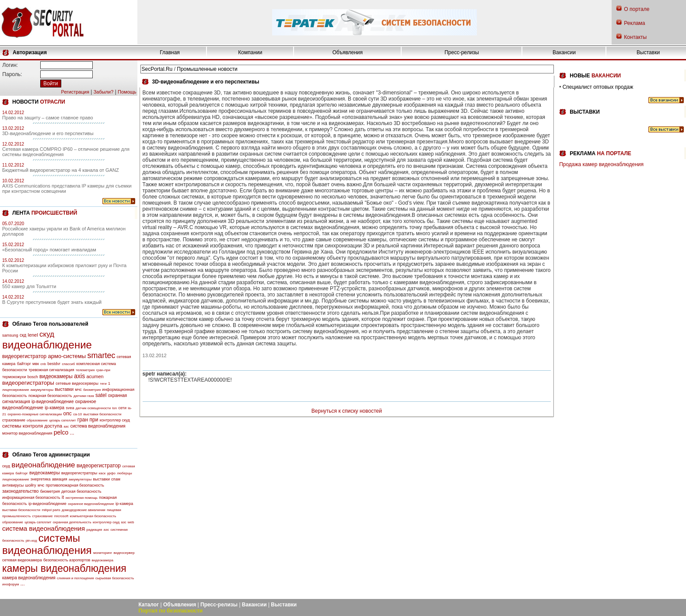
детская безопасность (81, 491)
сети (122, 408)
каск (102, 473)
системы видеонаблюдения (47, 544)
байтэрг (24, 364)
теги (103, 384)
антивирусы (13, 485)
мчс (78, 390)
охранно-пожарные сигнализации (35, 414)
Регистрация (75, 92)
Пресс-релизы (462, 52)
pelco (61, 432)
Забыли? (104, 92)
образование (37, 420)
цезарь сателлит (62, 420)
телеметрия (85, 370)
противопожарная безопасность (75, 485)
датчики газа (84, 396)
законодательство (20, 491)
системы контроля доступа (32, 426)
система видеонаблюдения (98, 426)
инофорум (10, 584)
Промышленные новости (207, 69)
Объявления (348, 52)
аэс (107, 530)
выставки (64, 389)
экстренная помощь (81, 498)
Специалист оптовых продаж (598, 87)
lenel (33, 335)
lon (115, 408)
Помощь (127, 92)
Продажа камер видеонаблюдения (601, 164)
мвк (36, 364)
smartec (101, 355)
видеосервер (124, 553)
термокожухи (14, 377)
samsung (10, 335)
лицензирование (16, 390)
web (131, 522)
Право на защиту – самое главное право (48, 118)
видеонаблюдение (47, 345)
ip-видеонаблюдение (53, 402)
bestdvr (54, 364)
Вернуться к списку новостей (347, 411)
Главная (170, 52)
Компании (250, 52)
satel (101, 395)
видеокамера (103, 560)
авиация (60, 479)
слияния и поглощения (75, 578)
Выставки (648, 52)
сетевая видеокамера (22, 560)
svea (70, 408)
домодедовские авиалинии (84, 510)
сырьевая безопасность (115, 578)
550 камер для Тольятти (29, 286)
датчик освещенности (93, 408)
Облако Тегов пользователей (50, 324)
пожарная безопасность (50, 396)
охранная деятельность (72, 522)
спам (116, 479)
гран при (88, 420)
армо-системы (67, 356)
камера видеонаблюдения (29, 578)
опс (68, 414)
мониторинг (103, 553)
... (72, 433)
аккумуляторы (42, 390)
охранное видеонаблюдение (91, 504)
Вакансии (564, 52)
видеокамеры (56, 376)
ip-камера (54, 408)
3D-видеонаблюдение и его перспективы (48, 133)
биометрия (92, 390)
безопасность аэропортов (67, 560)
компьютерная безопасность (93, 516)
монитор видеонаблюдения (27, 433)
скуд (47, 334)
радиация (94, 530)
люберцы (124, 473)
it (63, 497)
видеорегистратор (24, 356)
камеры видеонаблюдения (64, 568)
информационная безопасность (31, 498)
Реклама (634, 23)
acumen (95, 376)
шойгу (31, 485)
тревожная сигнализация (51, 370)
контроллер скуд (115, 420)
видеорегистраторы (28, 383)
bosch (33, 377)
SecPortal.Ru (157, 69)
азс (66, 426)
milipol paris (51, 510)
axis (79, 376)
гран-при (103, 370)
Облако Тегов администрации (51, 455)
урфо (111, 473)
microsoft (61, 516)
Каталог (149, 605)
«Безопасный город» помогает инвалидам (49, 250)
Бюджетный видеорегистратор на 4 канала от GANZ (61, 170)
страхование (14, 420)
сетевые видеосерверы (77, 383)
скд (23, 335)
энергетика (41, 479)
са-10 (77, 414)
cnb (43, 364)
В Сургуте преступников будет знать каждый (52, 302)
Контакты (635, 37)
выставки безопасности (102, 414)
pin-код (31, 541)
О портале (637, 9)
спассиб (68, 364)
